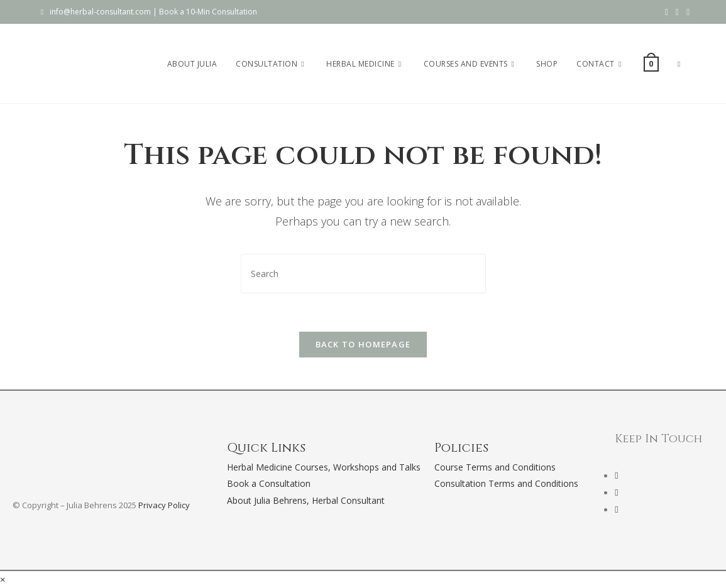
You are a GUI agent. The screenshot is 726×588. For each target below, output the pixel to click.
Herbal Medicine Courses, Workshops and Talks (324, 467)
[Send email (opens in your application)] (686, 12)
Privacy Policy (164, 505)
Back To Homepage (363, 344)
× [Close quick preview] (3, 579)
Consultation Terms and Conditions (506, 483)
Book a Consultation (269, 483)
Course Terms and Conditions (495, 467)
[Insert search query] (363, 274)
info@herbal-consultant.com (100, 12)
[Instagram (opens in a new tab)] (677, 12)
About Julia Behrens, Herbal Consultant (306, 500)
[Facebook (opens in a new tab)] (667, 12)
